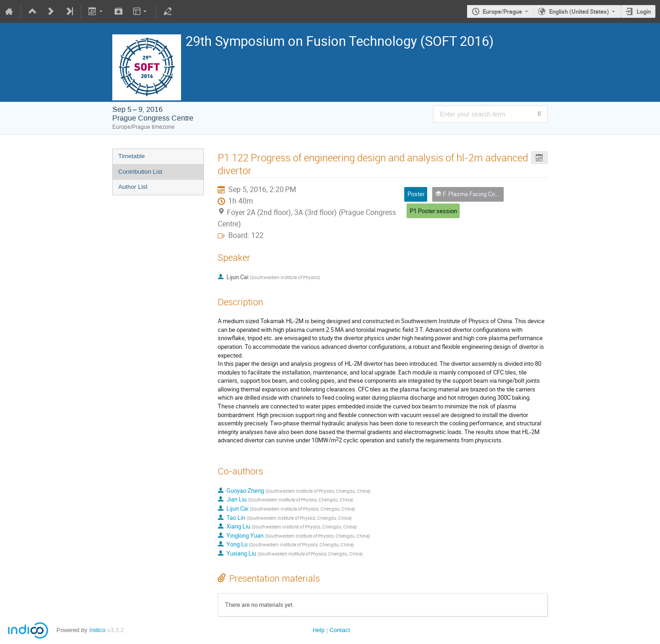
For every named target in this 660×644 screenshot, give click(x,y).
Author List (133, 187)
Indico (97, 630)
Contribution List (140, 172)
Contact (340, 630)
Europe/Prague (502, 11)
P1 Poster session (433, 211)
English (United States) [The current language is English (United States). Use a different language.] (579, 11)
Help (319, 630)
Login (644, 11)
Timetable (132, 156)
